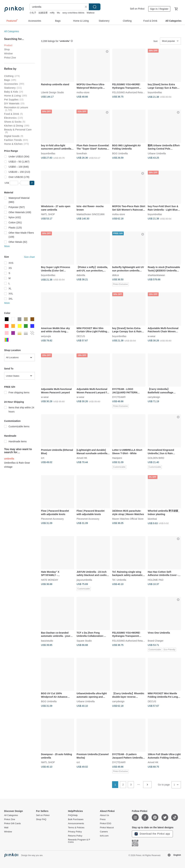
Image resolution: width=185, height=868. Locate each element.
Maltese (91, 13)
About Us (104, 815)
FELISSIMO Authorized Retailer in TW (132, 92)
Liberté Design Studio (52, 92)
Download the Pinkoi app (152, 834)
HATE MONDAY (50, 580)
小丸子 (33, 13)
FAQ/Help (73, 815)
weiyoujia (46, 336)
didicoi (116, 275)
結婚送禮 (43, 13)
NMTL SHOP (48, 214)
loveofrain (82, 153)
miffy (52, 13)
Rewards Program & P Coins (79, 841)
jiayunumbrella (84, 580)
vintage (8, 467)
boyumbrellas (155, 92)
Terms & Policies (76, 828)
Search (95, 7)
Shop (7, 49)
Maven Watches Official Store (128, 519)
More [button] (7, 246)
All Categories (12, 31)
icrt (43, 458)
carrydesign (154, 397)
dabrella (81, 275)
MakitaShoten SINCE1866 (90, 214)
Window (8, 54)
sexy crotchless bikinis (73, 13)
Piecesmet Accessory (52, 519)
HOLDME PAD (156, 580)
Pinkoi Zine (10, 58)
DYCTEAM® (119, 397)
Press (103, 819)
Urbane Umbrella (157, 153)
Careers (104, 832)
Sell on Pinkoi (137, 9)
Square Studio (84, 641)
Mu (58, 13)
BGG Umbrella (120, 153)
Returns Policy (75, 836)
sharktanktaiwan (156, 275)
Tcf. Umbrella (119, 580)
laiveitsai (152, 519)
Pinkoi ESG (106, 824)
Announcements (76, 824)
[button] (32, 183)
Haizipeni (117, 458)
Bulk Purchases (76, 819)
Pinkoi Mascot (107, 828)
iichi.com (104, 836)
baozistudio (47, 641)
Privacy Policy (75, 832)
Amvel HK (82, 458)
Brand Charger (156, 641)
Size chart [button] (29, 257)
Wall (6, 828)
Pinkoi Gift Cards (12, 824)
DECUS (81, 336)
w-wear (152, 336)
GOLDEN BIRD (156, 458)
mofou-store (83, 92)
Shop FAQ (41, 819)
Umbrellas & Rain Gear (17, 463)
